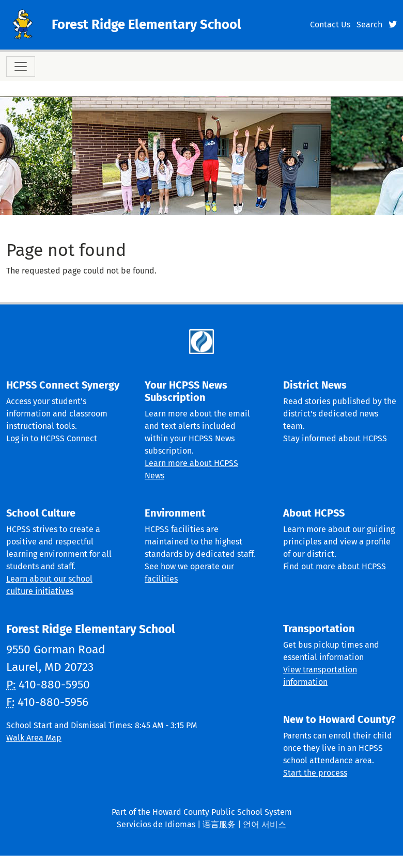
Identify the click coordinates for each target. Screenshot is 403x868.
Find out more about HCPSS (335, 566)
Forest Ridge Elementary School (146, 25)
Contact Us (330, 25)
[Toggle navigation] (21, 67)
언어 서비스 (265, 824)
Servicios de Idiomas (156, 824)
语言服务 (219, 824)
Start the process (315, 773)
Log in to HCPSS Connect (52, 438)
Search (369, 25)
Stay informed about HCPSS (335, 438)
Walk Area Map (34, 738)
